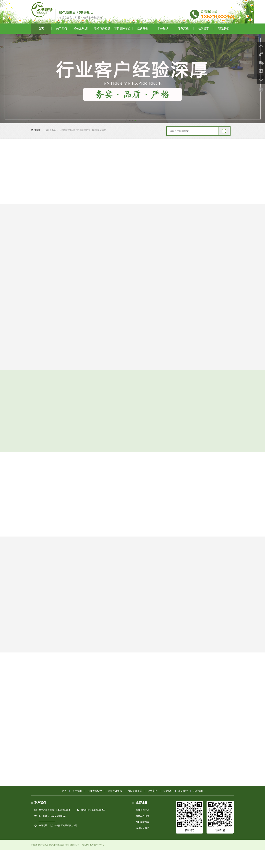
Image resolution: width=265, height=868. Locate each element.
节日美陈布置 (122, 37)
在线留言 (203, 37)
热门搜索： (37, 140)
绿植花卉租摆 (102, 37)
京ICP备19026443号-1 (93, 863)
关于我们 (62, 37)
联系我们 (224, 37)
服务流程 (183, 37)
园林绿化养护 (99, 140)
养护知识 (163, 37)
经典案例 (143, 37)
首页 (41, 37)
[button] (130, 129)
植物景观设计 (82, 37)
